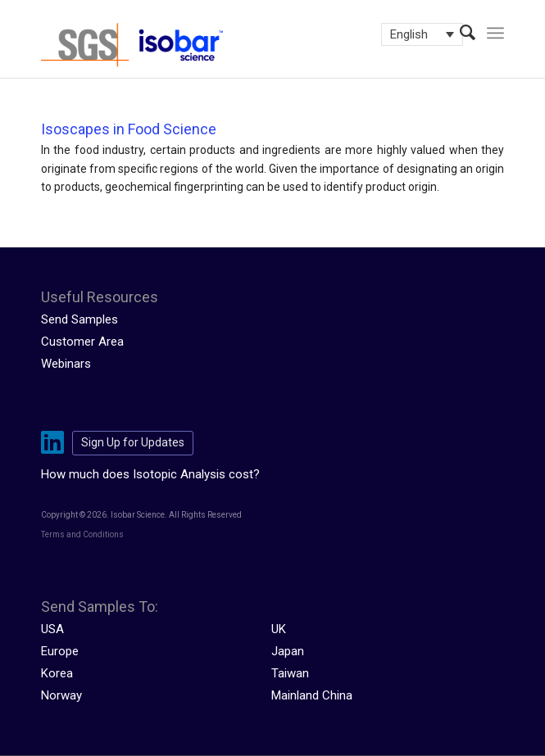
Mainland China (312, 695)
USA (52, 629)
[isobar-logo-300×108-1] (226, 45)
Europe (60, 651)
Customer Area (82, 342)
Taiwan (290, 673)
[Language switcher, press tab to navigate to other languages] (422, 34)
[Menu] (495, 33)
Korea (57, 673)
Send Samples (79, 319)
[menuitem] (459, 33)
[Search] (459, 33)
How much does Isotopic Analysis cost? (150, 474)
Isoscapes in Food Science (129, 129)
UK (279, 629)
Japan (288, 651)
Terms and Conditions (82, 534)
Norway (61, 695)
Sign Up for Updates (133, 442)
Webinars (66, 364)
